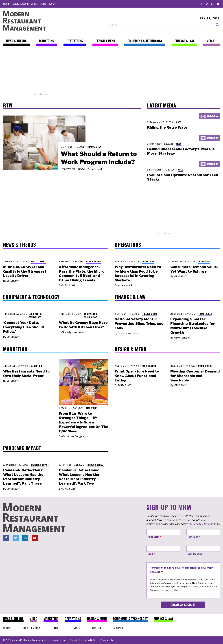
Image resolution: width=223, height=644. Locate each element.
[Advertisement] (111, 71)
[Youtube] (218, 4)
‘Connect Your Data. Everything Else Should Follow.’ (24, 327)
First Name (153, 537)
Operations (148, 261)
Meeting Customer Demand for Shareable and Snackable (195, 376)
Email (150, 554)
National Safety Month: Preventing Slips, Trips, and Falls (139, 324)
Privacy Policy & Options (199, 524)
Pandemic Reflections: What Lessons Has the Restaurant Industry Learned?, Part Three (23, 477)
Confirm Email (195, 554)
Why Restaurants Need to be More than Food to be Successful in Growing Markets (138, 274)
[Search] (217, 25)
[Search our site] (161, 25)
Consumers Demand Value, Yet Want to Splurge (194, 269)
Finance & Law (94, 147)
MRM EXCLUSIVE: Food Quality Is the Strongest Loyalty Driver (25, 271)
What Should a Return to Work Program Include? (99, 158)
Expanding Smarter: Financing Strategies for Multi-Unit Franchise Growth (193, 326)
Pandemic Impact (40, 465)
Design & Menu (149, 366)
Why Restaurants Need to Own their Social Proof (26, 374)
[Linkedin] (212, 4)
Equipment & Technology (35, 316)
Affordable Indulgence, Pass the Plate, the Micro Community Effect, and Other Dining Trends (82, 274)
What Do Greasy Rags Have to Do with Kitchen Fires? (83, 325)
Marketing (36, 366)
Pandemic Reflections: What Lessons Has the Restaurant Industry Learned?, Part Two (79, 477)
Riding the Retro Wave (167, 127)
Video (178, 122)
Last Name (193, 537)
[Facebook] (201, 4)
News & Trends (38, 261)
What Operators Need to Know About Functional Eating (137, 376)
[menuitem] (6, 4)
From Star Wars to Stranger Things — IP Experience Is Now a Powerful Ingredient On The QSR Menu (84, 422)
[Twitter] (207, 4)
